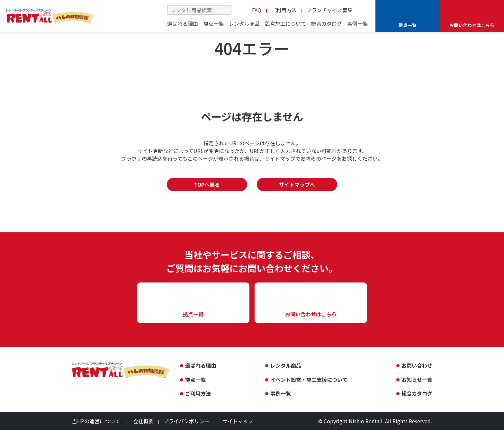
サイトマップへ (297, 184)
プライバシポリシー (186, 421)
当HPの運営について (96, 421)
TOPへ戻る (207, 184)
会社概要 (143, 421)
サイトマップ (238, 421)
